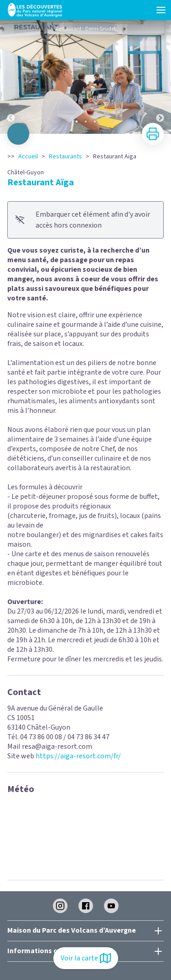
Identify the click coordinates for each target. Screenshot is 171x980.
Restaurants (65, 157)
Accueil (28, 157)
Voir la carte (86, 958)
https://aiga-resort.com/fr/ (78, 756)
